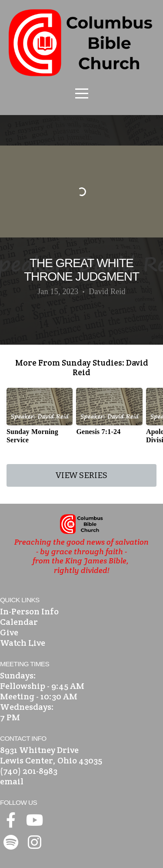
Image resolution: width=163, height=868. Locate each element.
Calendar (19, 622)
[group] (40, 419)
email (12, 781)
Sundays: (18, 675)
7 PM (10, 717)
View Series (81, 475)
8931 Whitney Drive (39, 750)
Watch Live (23, 643)
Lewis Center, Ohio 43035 (51, 760)
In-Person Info (29, 611)
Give (9, 632)
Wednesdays (26, 707)
